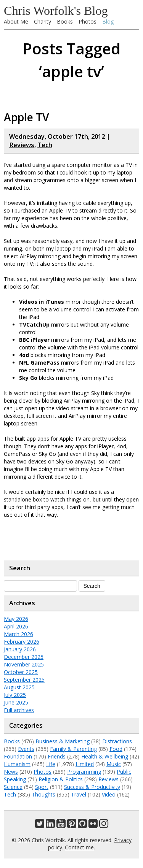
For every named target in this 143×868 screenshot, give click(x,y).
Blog (108, 21)
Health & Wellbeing (105, 756)
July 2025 (15, 695)
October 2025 (21, 672)
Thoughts (43, 794)
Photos (88, 21)
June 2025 (16, 702)
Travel (79, 794)
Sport (42, 787)
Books (65, 21)
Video (109, 794)
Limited (85, 764)
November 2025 (24, 664)
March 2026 (18, 634)
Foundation (18, 756)
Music (114, 764)
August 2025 (19, 687)
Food (116, 749)
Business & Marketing (63, 741)
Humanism (17, 764)
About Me (16, 21)
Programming (84, 772)
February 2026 (22, 642)
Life (51, 764)
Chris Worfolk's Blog (56, 11)
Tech (45, 145)
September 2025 (24, 680)
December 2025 (24, 657)
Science (13, 787)
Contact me (79, 847)
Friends (57, 756)
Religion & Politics (61, 779)
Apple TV (27, 117)
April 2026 (16, 626)
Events (26, 749)
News (11, 772)
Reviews (22, 145)
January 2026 (20, 649)
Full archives (19, 710)
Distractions (117, 741)
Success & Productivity (92, 787)
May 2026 (16, 619)
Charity (43, 21)
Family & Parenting (73, 749)
